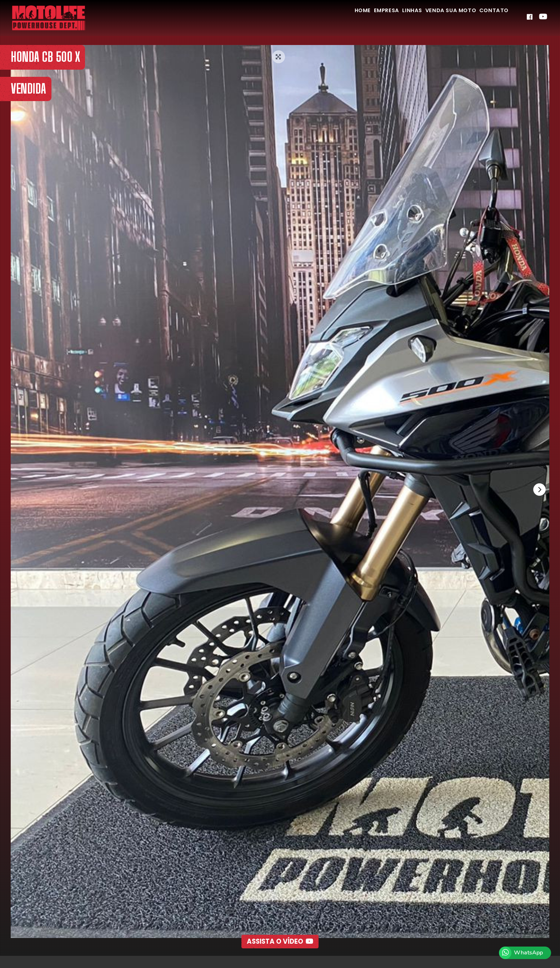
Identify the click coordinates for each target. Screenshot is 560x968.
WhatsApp (528, 953)
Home (327, 17)
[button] (264, 945)
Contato (490, 17)
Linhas (392, 17)
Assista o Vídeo (280, 926)
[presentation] (538, 491)
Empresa (358, 17)
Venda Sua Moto (438, 17)
